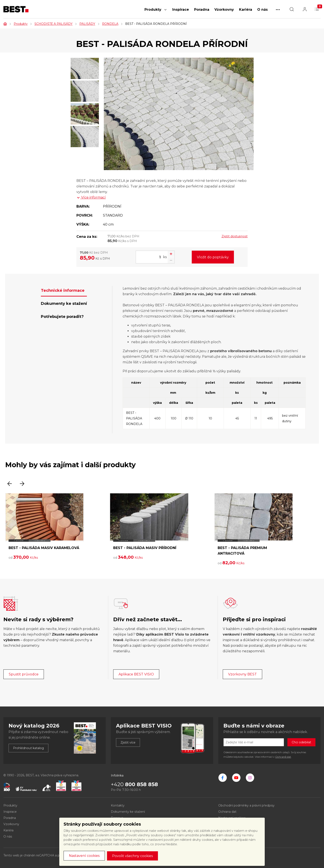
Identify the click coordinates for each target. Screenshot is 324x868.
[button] (165, 12)
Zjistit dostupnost (235, 236)
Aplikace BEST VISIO (136, 674)
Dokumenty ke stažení (128, 812)
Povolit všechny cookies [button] (132, 856)
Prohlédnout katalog (28, 748)
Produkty (153, 10)
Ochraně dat (283, 757)
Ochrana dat (227, 812)
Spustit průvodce (24, 674)
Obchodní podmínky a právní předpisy (246, 805)
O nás (262, 10)
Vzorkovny (224, 10)
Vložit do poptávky (213, 257)
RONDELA (110, 24)
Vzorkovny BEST (242, 674)
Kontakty (118, 805)
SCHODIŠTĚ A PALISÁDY (54, 24)
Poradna (202, 10)
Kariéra (246, 10)
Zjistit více (128, 742)
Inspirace (181, 10)
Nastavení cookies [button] (84, 856)
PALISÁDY (87, 24)
